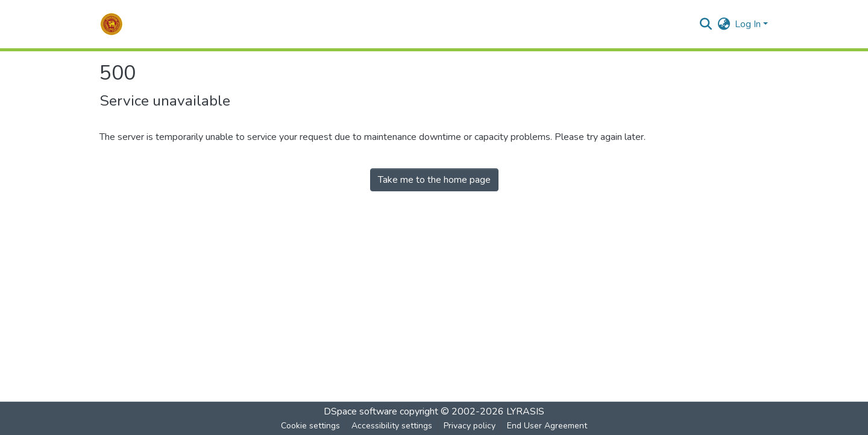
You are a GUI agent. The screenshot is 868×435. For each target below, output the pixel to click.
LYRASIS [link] (525, 411)
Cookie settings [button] (310, 426)
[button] (112, 24)
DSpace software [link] (360, 411)
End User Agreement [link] (547, 426)
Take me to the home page (434, 180)
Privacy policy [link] (470, 426)
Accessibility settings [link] (392, 426)
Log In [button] (749, 24)
